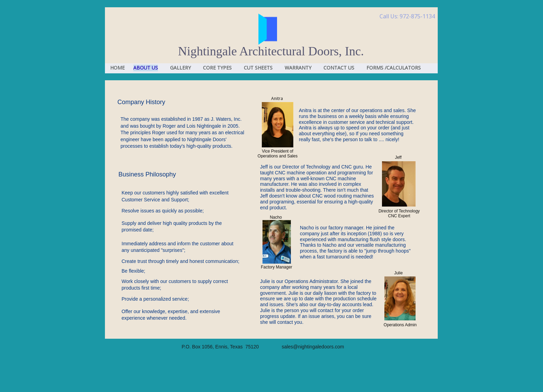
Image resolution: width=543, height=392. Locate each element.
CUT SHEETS (258, 68)
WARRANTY (298, 68)
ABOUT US (146, 68)
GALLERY (180, 68)
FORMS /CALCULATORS (394, 68)
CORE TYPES (217, 68)
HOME (117, 68)
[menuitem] (116, 68)
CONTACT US (339, 68)
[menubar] (271, 69)
